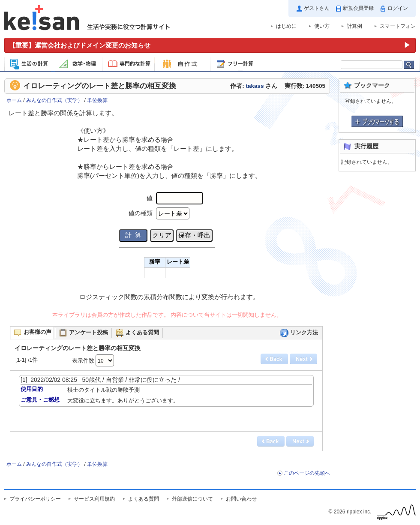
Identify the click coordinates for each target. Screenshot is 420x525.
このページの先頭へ (307, 473)
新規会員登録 (358, 8)
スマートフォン (398, 26)
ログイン (398, 8)
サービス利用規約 (94, 499)
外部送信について (192, 499)
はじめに (286, 26)
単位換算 (97, 100)
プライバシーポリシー (35, 499)
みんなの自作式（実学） (54, 100)
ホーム (14, 100)
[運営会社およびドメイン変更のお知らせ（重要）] (210, 45)
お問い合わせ (241, 499)
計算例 (354, 26)
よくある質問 (144, 499)
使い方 (322, 26)
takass (255, 86)
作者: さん (254, 86)
